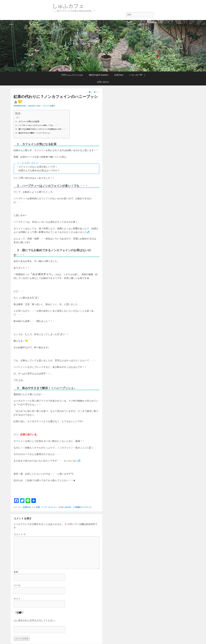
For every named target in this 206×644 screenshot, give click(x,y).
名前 (16, 572)
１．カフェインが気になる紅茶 (27, 122)
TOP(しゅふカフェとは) (72, 75)
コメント (20, 534)
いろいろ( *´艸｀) (137, 75)
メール (17, 585)
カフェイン (53, 507)
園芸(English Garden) (99, 75)
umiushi (31, 106)
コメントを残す (49, 106)
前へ (89, 92)
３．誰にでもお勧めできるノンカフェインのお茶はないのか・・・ (41, 129)
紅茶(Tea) (119, 75)
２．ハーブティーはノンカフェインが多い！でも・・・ (37, 125)
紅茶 (38, 507)
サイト (17, 599)
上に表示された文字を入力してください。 (35, 620)
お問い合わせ (103, 82)
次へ (97, 92)
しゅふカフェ (68, 6)
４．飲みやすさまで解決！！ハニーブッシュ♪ (33, 133)
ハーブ (44, 507)
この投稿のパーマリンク (82, 507)
